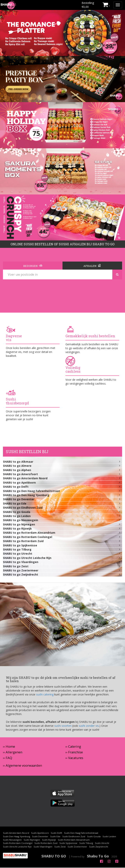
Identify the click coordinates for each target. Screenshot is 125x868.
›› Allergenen (13, 752)
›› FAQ (8, 758)
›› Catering (73, 747)
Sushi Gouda (94, 837)
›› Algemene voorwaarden (22, 766)
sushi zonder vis (89, 726)
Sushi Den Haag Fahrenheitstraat (81, 833)
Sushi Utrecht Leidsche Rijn (17, 847)
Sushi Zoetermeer (77, 847)
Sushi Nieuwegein (12, 840)
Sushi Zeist (60, 847)
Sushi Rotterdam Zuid (46, 843)
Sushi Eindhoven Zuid (74, 837)
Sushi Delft (56, 833)
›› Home (9, 747)
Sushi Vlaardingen (43, 847)
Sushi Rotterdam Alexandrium (74, 840)
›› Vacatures (74, 758)
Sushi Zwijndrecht (99, 847)
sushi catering (45, 695)
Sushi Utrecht (102, 843)
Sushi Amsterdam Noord (16, 833)
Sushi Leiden (109, 837)
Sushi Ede (55, 837)
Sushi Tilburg (86, 843)
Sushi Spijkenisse (68, 843)
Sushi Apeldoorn (40, 833)
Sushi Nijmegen (32, 840)
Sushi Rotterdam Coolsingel (18, 843)
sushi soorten (63, 726)
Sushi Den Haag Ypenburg (17, 837)
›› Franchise (74, 752)
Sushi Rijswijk (49, 840)
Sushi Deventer (40, 837)
